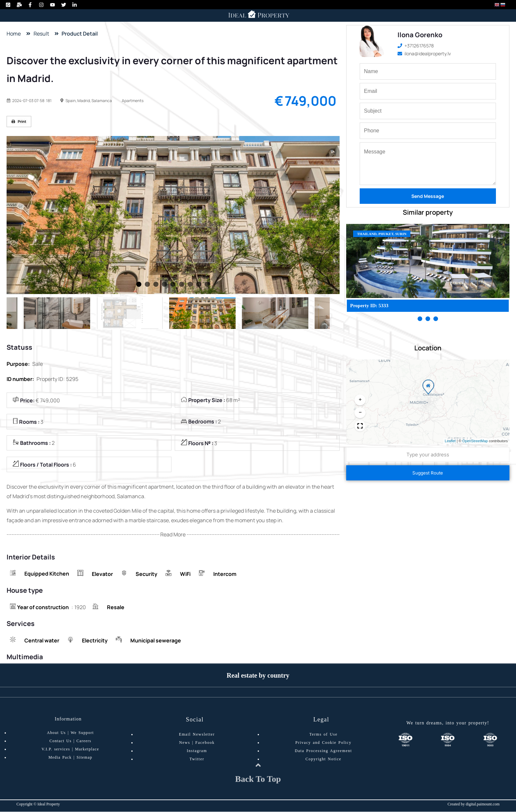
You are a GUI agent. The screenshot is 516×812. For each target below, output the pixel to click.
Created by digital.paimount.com (474, 804)
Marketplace (87, 750)
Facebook (205, 743)
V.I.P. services (56, 750)
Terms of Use (323, 735)
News (184, 743)
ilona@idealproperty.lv (424, 54)
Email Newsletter (197, 735)
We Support (82, 733)
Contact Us (60, 742)
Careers (84, 742)
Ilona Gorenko (420, 35)
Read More (173, 535)
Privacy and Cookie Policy (323, 743)
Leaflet (450, 441)
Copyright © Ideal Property (38, 804)
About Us (56, 733)
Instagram (197, 751)
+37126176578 (416, 46)
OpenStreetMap (475, 441)
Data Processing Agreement (323, 751)
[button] (427, 388)
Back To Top (258, 786)
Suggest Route (428, 473)
